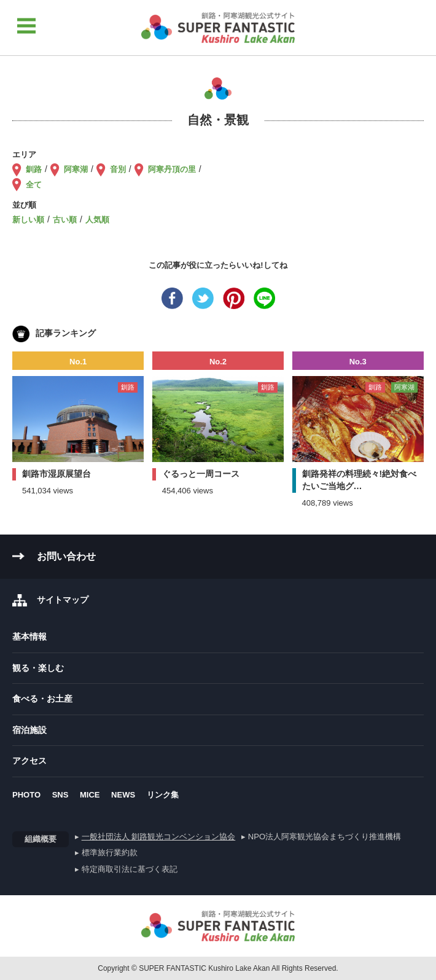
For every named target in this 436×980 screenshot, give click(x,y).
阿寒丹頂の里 (172, 169)
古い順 (65, 220)
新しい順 (28, 220)
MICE (90, 795)
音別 (118, 169)
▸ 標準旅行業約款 (106, 853)
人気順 (97, 220)
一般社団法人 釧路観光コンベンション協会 (159, 837)
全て (34, 185)
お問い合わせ (66, 556)
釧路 (34, 169)
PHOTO (26, 795)
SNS (60, 795)
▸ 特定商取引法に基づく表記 (126, 869)
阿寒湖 (76, 169)
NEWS (123, 795)
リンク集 (163, 795)
